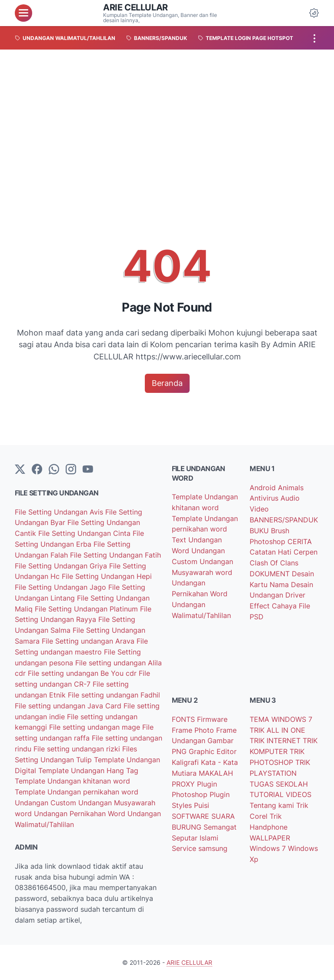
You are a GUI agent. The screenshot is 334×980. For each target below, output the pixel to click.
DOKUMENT (271, 574)
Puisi (202, 805)
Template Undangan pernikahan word (77, 792)
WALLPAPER (270, 838)
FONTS (184, 719)
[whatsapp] (54, 470)
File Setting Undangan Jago (62, 587)
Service (185, 848)
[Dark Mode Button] (314, 13)
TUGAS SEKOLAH (279, 784)
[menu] (23, 13)
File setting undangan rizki (78, 749)
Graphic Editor (213, 751)
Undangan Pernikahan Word (81, 814)
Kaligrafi (186, 762)
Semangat (220, 827)
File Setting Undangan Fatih (115, 555)
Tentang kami (273, 805)
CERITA (300, 541)
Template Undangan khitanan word (72, 781)
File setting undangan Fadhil (114, 695)
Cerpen (306, 552)
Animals (291, 488)
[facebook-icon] (37, 470)
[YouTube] (88, 470)
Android (264, 488)
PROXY (184, 784)
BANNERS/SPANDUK (284, 520)
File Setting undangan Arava (89, 641)
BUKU (260, 531)
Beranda (167, 383)
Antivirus (265, 498)
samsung (213, 848)
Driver (295, 595)
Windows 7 (269, 848)
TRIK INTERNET (276, 741)
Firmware (212, 719)
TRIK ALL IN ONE (277, 730)
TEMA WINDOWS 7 (281, 719)
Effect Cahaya (274, 606)
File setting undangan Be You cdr (83, 673)
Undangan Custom (47, 803)
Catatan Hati (272, 552)
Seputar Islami (195, 838)
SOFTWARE (192, 816)
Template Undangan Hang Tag (88, 771)
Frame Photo (194, 730)
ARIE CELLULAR (135, 7)
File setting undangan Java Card (69, 706)
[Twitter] (20, 470)
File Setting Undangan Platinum (87, 609)
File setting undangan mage (96, 727)
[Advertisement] (167, 115)
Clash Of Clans (274, 563)
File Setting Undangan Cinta (85, 533)
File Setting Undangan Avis (60, 512)
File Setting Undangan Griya (62, 566)
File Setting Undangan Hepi (107, 576)
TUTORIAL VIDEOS (281, 794)
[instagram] (71, 470)
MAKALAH (216, 773)
